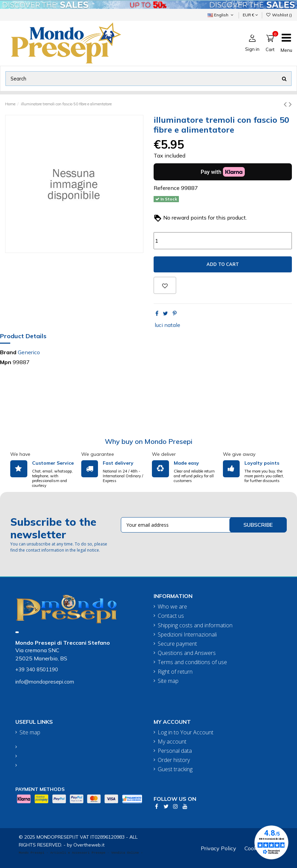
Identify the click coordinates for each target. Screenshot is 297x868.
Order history (174, 760)
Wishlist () (279, 15)
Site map (168, 681)
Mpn (6, 362)
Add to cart (223, 264)
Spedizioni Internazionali (187, 635)
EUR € (250, 15)
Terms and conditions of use (192, 662)
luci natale (167, 325)
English (221, 15)
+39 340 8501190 (37, 669)
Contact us (171, 616)
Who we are (172, 607)
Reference (167, 188)
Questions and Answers (187, 653)
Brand (8, 352)
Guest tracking (175, 769)
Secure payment (177, 644)
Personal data (175, 751)
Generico (29, 352)
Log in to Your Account (186, 732)
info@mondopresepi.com (45, 682)
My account (172, 742)
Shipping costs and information (195, 625)
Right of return (175, 672)
